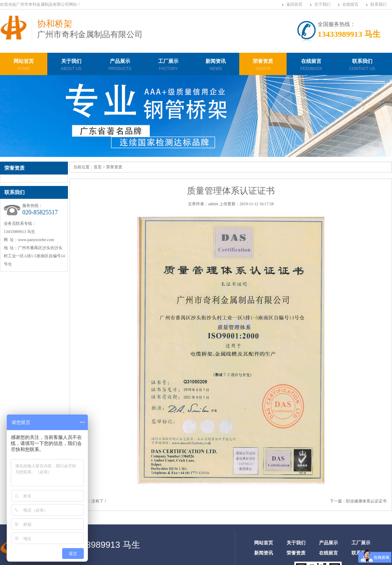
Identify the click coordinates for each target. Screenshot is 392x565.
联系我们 (378, 4)
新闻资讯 (216, 66)
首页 (98, 167)
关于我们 (322, 4)
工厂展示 (168, 66)
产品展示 (120, 66)
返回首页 (294, 4)
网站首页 (24, 66)
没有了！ (99, 501)
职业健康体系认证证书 (366, 501)
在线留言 (350, 4)
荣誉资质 (263, 66)
